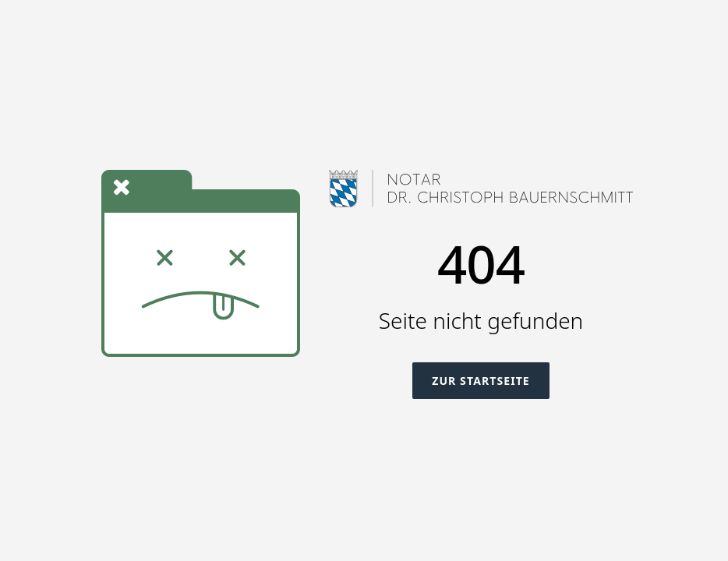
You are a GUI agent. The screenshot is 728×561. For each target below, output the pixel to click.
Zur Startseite (481, 381)
